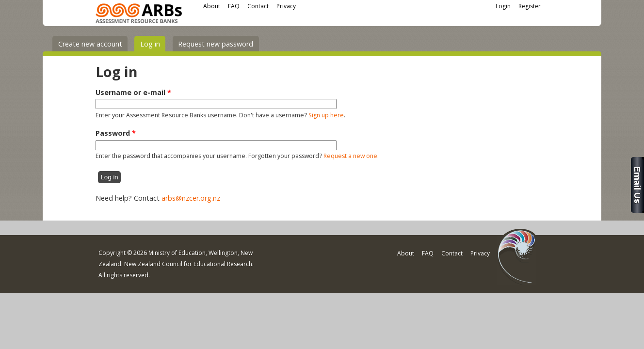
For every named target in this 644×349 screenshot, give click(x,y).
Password (116, 133)
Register (530, 6)
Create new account (90, 44)
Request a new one (350, 156)
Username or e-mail (133, 92)
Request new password (216, 44)
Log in (153, 43)
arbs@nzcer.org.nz (191, 198)
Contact (258, 6)
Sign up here (326, 115)
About (212, 6)
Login (503, 6)
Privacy (286, 6)
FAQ (234, 6)
